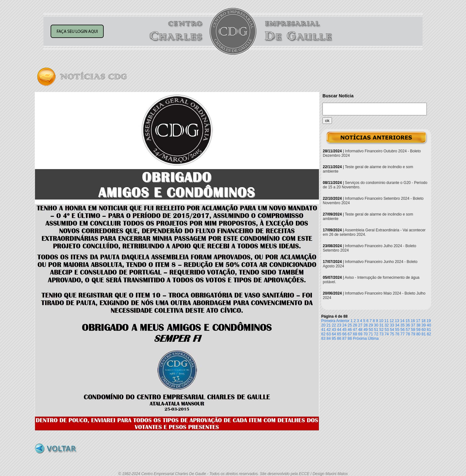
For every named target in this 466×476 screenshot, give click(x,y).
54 (392, 330)
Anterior (343, 321)
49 (366, 330)
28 (366, 325)
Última (373, 339)
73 (381, 334)
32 (386, 325)
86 (339, 339)
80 (418, 334)
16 (413, 321)
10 (381, 321)
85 (334, 339)
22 (334, 325)
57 (408, 330)
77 (403, 334)
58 (413, 330)
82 (429, 334)
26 (355, 325)
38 (418, 325)
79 (413, 334)
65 (339, 334)
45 (344, 330)
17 (418, 321)
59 (418, 330)
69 (360, 334)
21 (329, 325)
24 (344, 325)
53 (386, 330)
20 (323, 325)
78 (408, 334)
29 (371, 325)
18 (423, 321)
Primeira (328, 321)
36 (408, 325)
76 (397, 334)
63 (329, 334)
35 (403, 325)
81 (423, 334)
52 (381, 330)
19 (429, 321)
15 (408, 321)
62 (323, 334)
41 (323, 330)
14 (402, 321)
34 (397, 325)
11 (386, 321)
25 (350, 325)
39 (423, 325)
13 (397, 321)
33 (392, 325)
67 (350, 334)
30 (376, 325)
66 (344, 334)
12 (392, 321)
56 (403, 330)
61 (429, 330)
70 (366, 334)
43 (334, 330)
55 (397, 330)
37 (413, 325)
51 (376, 330)
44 (339, 330)
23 (339, 325)
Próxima (360, 339)
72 (376, 334)
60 (423, 330)
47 (355, 330)
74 (386, 334)
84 (329, 339)
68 (355, 334)
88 (350, 339)
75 (392, 334)
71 (371, 334)
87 (344, 339)
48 (360, 330)
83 (323, 339)
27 (360, 325)
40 (429, 325)
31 (381, 325)
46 (350, 330)
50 (371, 330)
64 (334, 334)
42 (329, 330)
